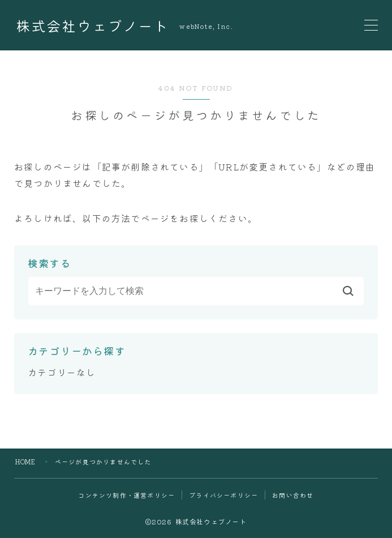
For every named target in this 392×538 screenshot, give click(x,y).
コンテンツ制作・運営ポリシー (126, 495)
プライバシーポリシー (223, 495)
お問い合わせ (293, 495)
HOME (26, 462)
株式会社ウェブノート (92, 25)
